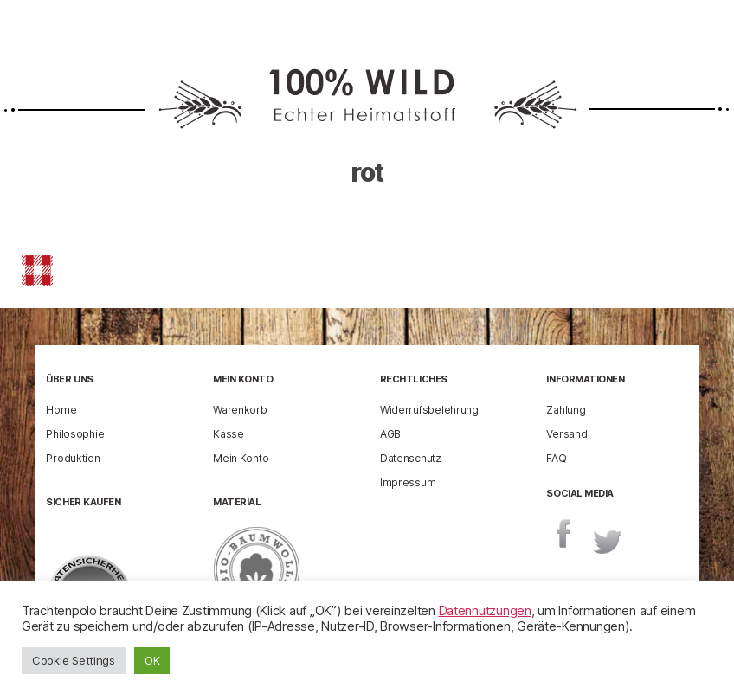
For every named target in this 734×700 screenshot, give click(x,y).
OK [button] (152, 660)
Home (61, 410)
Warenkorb (240, 410)
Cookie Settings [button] (74, 660)
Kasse (229, 434)
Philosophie (75, 434)
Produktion (73, 458)
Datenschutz (411, 458)
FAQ (556, 458)
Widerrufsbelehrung (429, 410)
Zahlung (566, 410)
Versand (567, 434)
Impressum (408, 482)
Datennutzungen (485, 611)
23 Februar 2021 (441, 223)
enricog (315, 223)
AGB (390, 434)
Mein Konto (241, 458)
